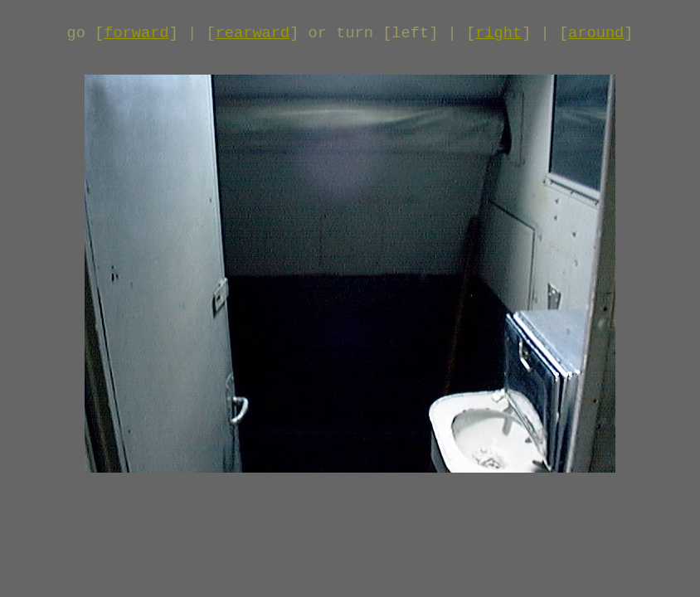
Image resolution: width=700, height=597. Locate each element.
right (498, 33)
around (596, 33)
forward (136, 33)
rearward (253, 33)
